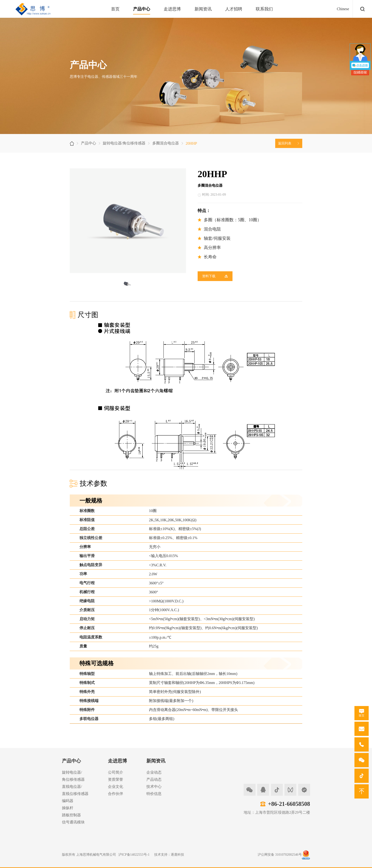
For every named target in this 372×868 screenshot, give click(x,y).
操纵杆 (68, 808)
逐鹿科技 (177, 855)
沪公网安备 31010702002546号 (280, 855)
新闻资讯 (203, 9)
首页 (115, 9)
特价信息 (154, 794)
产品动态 (154, 779)
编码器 (68, 801)
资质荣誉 (116, 779)
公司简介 (116, 772)
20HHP (191, 143)
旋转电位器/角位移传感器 (124, 143)
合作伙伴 (116, 794)
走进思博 (172, 9)
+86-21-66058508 (289, 804)
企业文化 (116, 787)
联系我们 (264, 9)
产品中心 (142, 9)
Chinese (343, 9)
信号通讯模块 (73, 822)
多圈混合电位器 (166, 143)
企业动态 (154, 772)
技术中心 (154, 787)
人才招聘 (234, 9)
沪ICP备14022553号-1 (134, 855)
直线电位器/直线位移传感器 (75, 790)
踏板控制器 (71, 815)
